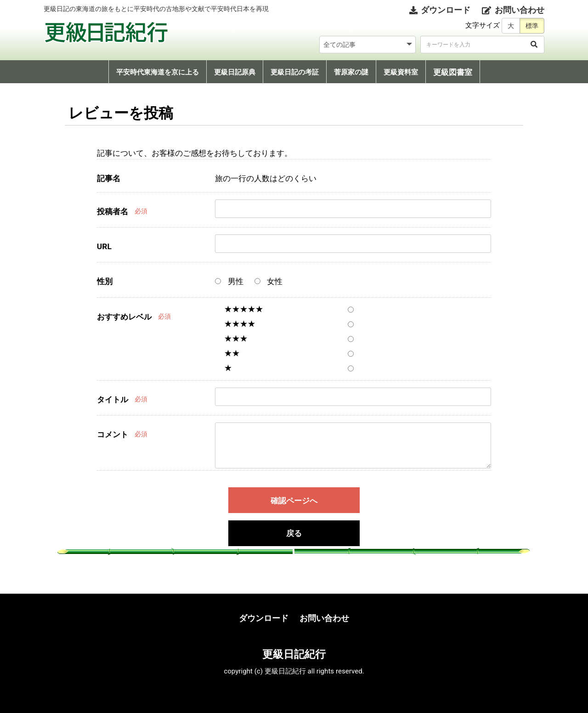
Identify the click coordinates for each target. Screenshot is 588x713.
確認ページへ (294, 501)
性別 (105, 281)
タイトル (113, 399)
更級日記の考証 (295, 72)
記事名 (109, 178)
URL (104, 246)
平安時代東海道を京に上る (158, 72)
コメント (113, 434)
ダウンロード (264, 618)
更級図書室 (453, 72)
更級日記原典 (235, 72)
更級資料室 (401, 72)
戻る (294, 533)
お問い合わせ (324, 618)
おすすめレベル (124, 317)
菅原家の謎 (351, 72)
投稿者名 (113, 211)
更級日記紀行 (294, 654)
